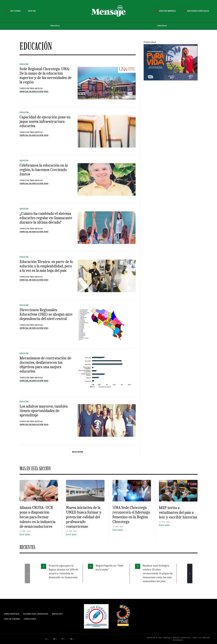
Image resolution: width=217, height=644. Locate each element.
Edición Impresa (165, 11)
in (71, 639)
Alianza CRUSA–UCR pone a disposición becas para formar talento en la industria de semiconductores (37, 517)
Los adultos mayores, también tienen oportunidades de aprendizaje (44, 411)
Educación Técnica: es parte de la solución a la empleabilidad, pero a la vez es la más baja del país (46, 266)
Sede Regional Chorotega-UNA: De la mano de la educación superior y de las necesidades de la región (46, 75)
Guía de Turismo (12, 619)
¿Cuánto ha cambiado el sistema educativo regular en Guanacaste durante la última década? (46, 218)
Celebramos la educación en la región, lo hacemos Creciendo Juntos (44, 170)
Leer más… (26, 534)
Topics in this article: (31, 88)
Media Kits (57, 614)
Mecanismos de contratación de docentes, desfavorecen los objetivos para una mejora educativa (45, 365)
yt (63, 639)
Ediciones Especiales (196, 11)
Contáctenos (30, 619)
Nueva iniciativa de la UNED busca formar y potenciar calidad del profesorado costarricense (84, 517)
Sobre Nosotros (12, 614)
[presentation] (27, 573)
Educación (24, 64)
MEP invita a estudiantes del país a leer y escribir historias (178, 512)
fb (54, 639)
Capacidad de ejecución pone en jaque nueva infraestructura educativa (45, 121)
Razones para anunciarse (36, 614)
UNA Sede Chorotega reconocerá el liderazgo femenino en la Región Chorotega (131, 515)
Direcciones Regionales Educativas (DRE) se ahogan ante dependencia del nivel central (46, 314)
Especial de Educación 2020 (34, 92)
